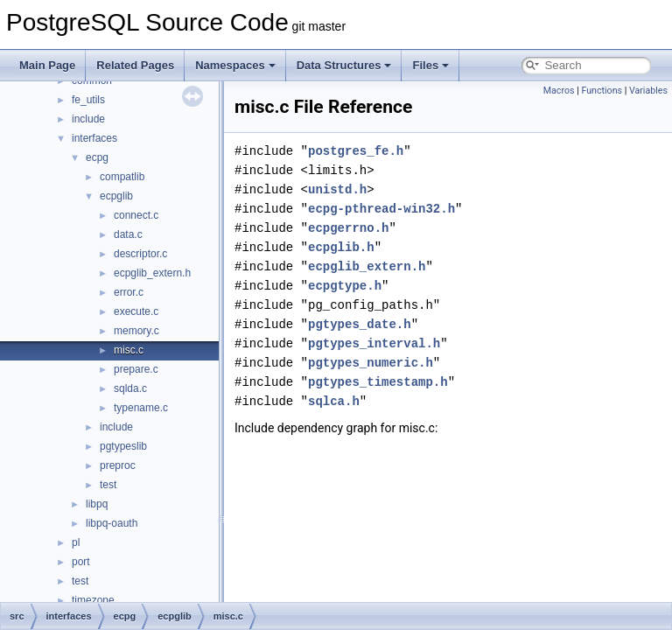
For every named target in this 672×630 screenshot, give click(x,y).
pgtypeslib (123, 446)
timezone (93, 600)
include (88, 119)
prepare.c (136, 369)
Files (430, 65)
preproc (118, 465)
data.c (128, 234)
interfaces (94, 138)
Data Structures (344, 65)
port (81, 562)
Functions (602, 91)
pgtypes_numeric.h (371, 363)
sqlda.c (130, 388)
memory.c (136, 331)
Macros (559, 91)
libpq (97, 504)
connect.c (136, 215)
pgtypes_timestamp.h (378, 382)
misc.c (129, 350)
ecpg (97, 157)
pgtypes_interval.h (374, 343)
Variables (648, 91)
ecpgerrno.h (348, 228)
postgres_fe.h (356, 151)
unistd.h (337, 189)
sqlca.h (334, 401)
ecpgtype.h (345, 286)
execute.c (136, 311)
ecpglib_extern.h (152, 273)
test (108, 485)
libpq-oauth (112, 523)
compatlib (122, 177)
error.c (129, 292)
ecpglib (116, 196)
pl (76, 542)
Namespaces (235, 65)
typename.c (141, 408)
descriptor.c (140, 254)
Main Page (47, 65)
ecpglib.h (341, 247)
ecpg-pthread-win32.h (381, 209)
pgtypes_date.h (360, 324)
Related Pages (135, 65)
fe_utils (88, 100)
